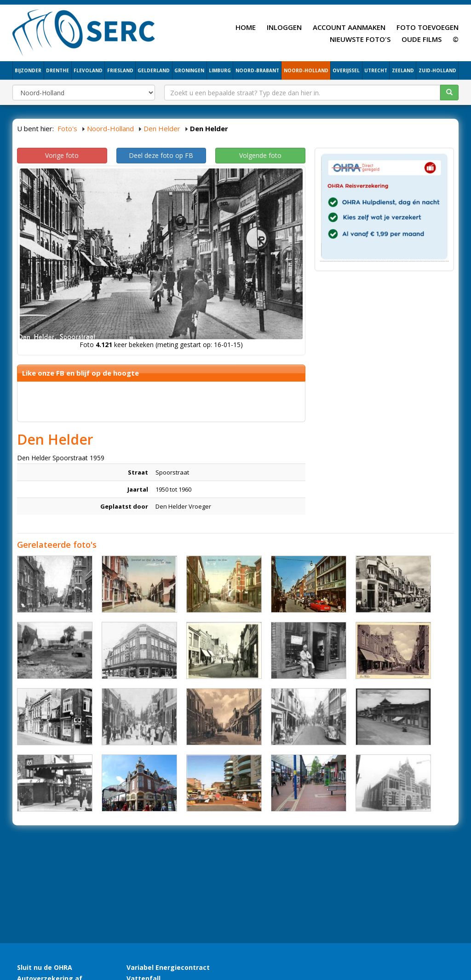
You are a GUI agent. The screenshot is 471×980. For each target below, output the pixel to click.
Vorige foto (62, 155)
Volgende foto (260, 155)
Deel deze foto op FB (161, 155)
